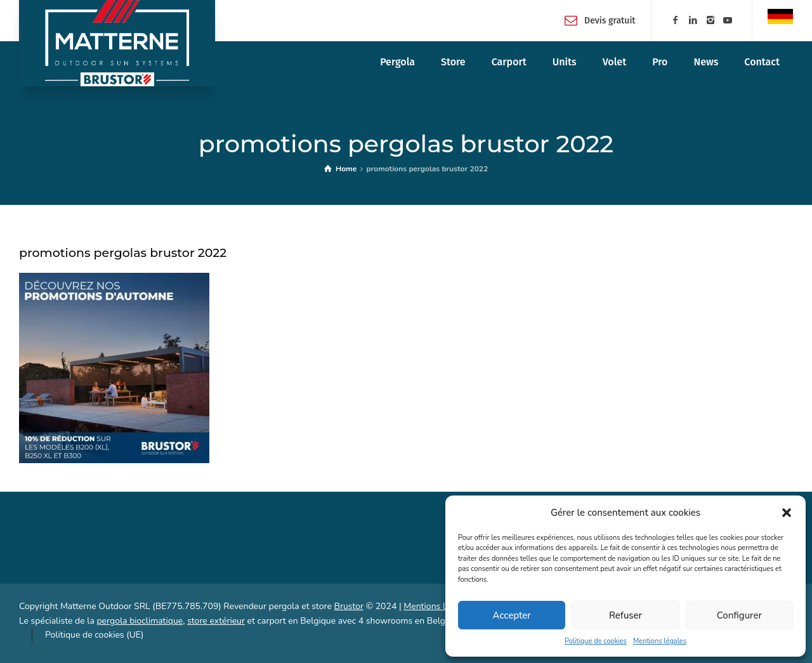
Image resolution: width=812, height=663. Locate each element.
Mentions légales (660, 641)
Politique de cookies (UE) (94, 635)
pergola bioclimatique (140, 621)
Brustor (349, 606)
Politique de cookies (596, 641)
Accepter (512, 615)
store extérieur (216, 621)
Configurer (739, 615)
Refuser (625, 615)
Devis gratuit (610, 20)
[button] (787, 513)
